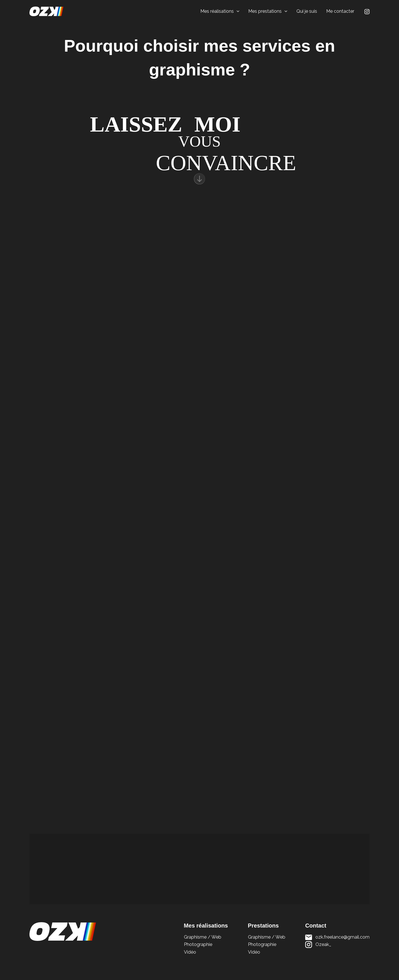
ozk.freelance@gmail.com (342, 937)
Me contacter (340, 11)
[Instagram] (367, 12)
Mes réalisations (220, 11)
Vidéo (190, 952)
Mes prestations (268, 11)
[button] (237, 11)
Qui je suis (307, 11)
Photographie (198, 944)
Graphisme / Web (203, 937)
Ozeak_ (323, 944)
